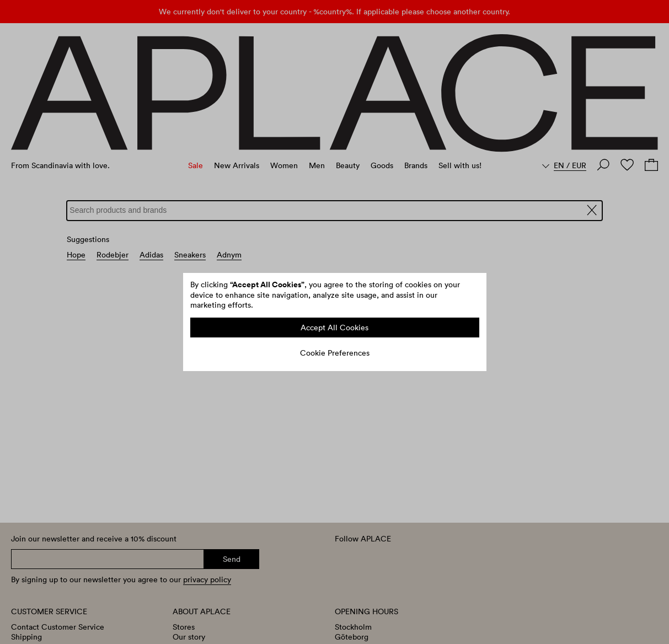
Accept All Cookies (334, 328)
